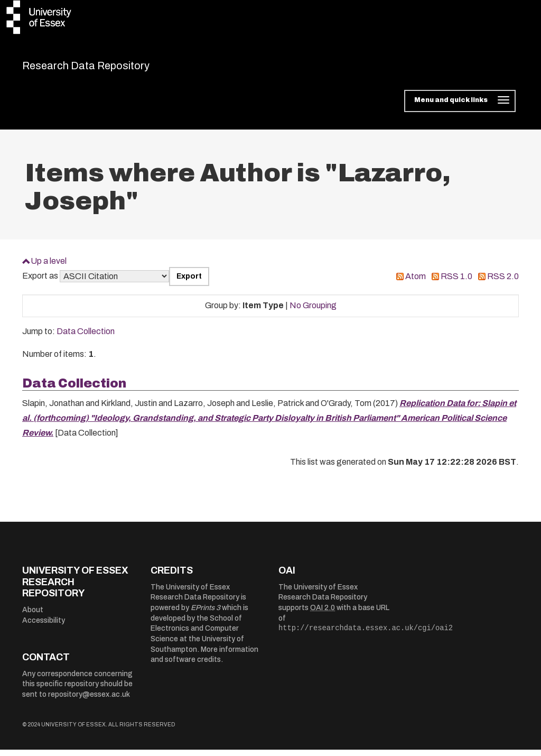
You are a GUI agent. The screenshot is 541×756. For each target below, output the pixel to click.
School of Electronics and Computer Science (196, 635)
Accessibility (44, 627)
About (33, 616)
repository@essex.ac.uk (89, 701)
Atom (416, 283)
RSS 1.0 (456, 283)
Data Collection (86, 338)
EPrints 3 (206, 615)
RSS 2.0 (503, 283)
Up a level (49, 267)
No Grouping (313, 312)
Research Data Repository (115, 69)
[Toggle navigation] (460, 108)
